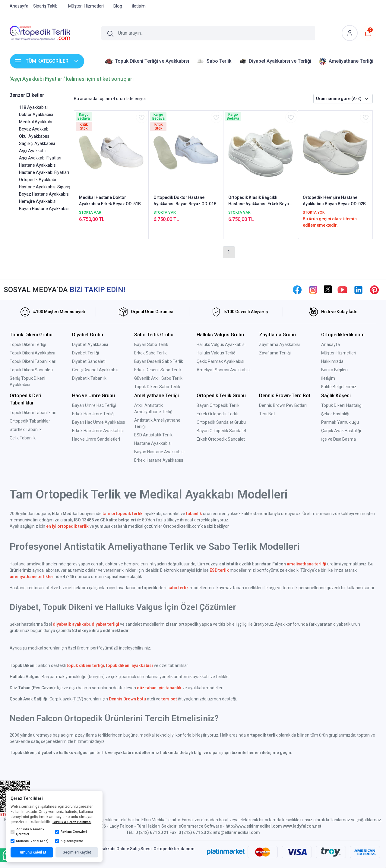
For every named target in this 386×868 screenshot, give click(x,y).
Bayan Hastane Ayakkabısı (44, 209)
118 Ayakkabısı (33, 107)
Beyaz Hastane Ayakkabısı (44, 194)
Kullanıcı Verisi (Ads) (30, 841)
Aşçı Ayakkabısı (34, 151)
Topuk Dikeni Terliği (28, 344)
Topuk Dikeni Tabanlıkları (33, 361)
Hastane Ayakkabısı (38, 165)
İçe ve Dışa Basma (339, 439)
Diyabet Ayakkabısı (90, 344)
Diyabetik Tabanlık (89, 378)
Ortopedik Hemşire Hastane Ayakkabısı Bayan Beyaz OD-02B (334, 201)
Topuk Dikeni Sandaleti (31, 370)
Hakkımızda (332, 361)
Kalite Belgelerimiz (339, 387)
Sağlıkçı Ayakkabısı (37, 143)
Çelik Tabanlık (23, 438)
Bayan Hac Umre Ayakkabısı (99, 422)
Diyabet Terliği (85, 353)
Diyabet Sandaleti (89, 361)
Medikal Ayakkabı (36, 122)
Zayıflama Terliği (275, 353)
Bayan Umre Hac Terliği (94, 405)
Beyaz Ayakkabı (34, 129)
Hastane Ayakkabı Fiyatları (44, 172)
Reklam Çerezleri (71, 832)
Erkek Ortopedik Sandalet (221, 439)
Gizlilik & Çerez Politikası (72, 822)
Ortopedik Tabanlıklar (30, 421)
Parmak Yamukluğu (340, 422)
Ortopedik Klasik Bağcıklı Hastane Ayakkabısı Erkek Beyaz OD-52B (260, 201)
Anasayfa (331, 344)
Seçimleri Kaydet (77, 852)
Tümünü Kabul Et (32, 852)
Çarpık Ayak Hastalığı (341, 431)
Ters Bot (267, 414)
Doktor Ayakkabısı (36, 115)
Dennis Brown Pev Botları (283, 405)
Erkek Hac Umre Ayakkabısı (98, 431)
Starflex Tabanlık (26, 429)
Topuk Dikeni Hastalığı (342, 405)
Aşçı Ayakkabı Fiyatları (40, 158)
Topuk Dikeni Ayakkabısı (32, 353)
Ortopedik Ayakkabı (38, 180)
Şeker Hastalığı (335, 414)
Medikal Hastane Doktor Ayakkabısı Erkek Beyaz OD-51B (110, 201)
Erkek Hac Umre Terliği (93, 414)
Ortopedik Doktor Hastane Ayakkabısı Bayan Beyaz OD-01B (185, 201)
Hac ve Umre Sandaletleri (96, 439)
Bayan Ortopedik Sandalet (221, 431)
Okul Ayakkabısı (34, 136)
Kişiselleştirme (69, 841)
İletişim (328, 378)
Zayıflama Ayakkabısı (279, 344)
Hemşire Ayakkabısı (38, 201)
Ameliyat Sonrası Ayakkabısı (224, 370)
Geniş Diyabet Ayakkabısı (96, 370)
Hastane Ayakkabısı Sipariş (45, 187)
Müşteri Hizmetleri (339, 353)
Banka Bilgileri (334, 370)
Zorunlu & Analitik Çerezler (27, 832)
